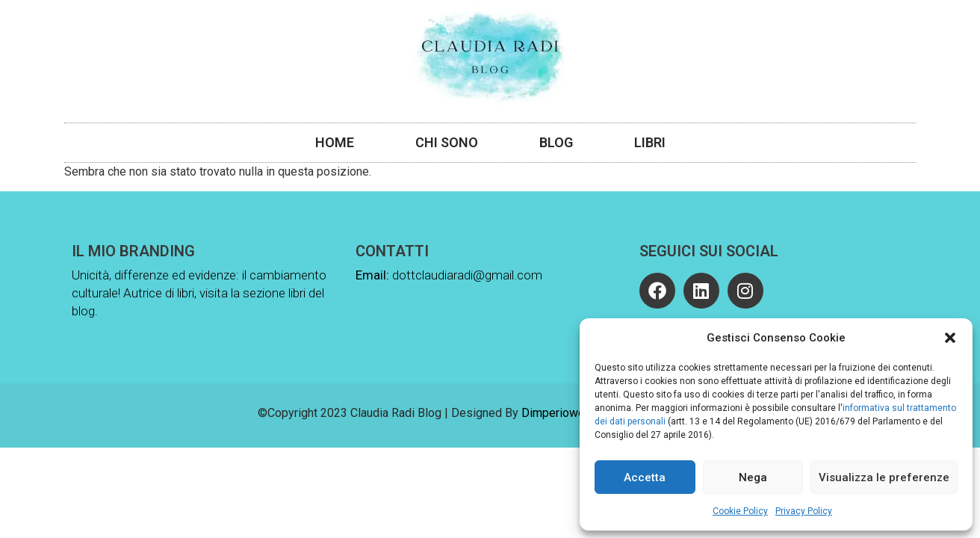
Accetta (645, 477)
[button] (950, 338)
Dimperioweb (556, 413)
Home (335, 142)
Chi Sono (447, 142)
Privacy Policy (804, 511)
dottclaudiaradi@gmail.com (467, 275)
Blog (556, 142)
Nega (753, 477)
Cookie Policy (740, 511)
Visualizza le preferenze (884, 477)
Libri (650, 142)
